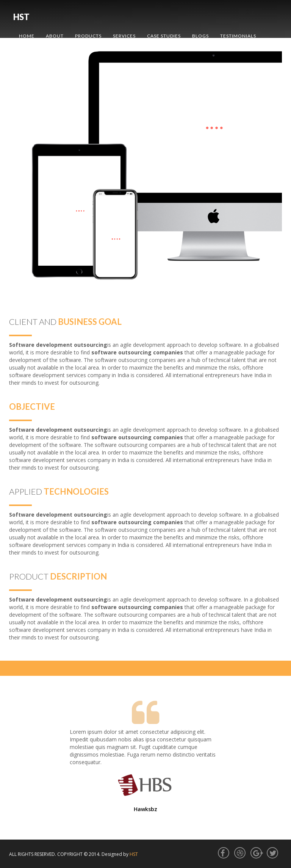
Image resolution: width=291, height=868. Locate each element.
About (55, 36)
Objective (32, 407)
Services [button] (124, 36)
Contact (31, 55)
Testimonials (238, 36)
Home (27, 36)
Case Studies (164, 36)
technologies (76, 491)
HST (21, 17)
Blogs (200, 36)
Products (88, 36)
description (78, 576)
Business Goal (90, 322)
